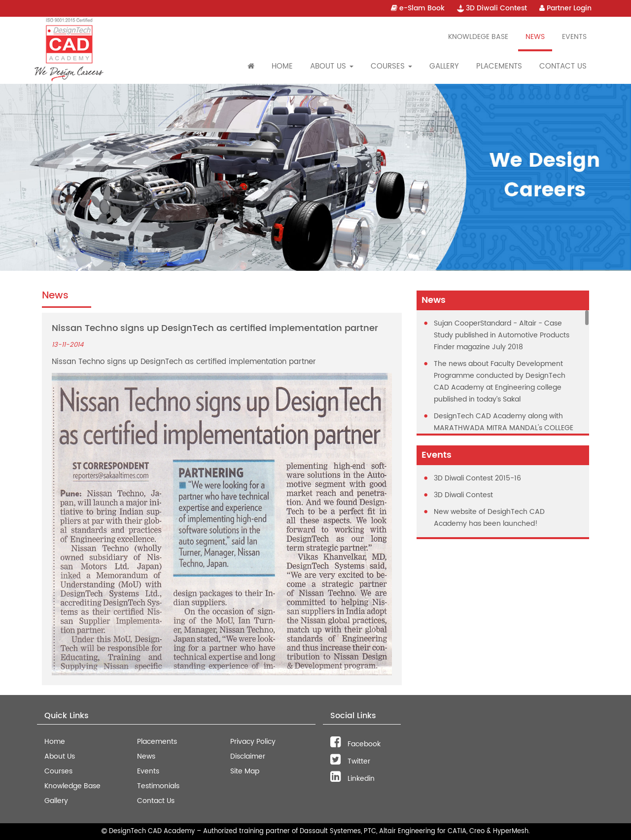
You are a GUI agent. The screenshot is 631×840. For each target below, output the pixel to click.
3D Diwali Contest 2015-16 (477, 478)
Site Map (245, 771)
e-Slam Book (418, 8)
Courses (58, 771)
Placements (499, 66)
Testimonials (158, 786)
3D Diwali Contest (492, 8)
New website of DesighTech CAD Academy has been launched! (489, 518)
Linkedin (352, 779)
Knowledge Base (72, 786)
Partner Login (565, 8)
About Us (60, 756)
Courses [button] (391, 66)
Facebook (355, 744)
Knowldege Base (478, 37)
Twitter (350, 761)
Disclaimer (248, 756)
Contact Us (563, 66)
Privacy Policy (253, 742)
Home (282, 66)
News (535, 37)
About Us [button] (332, 66)
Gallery (444, 66)
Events (574, 37)
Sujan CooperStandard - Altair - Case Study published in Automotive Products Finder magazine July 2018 (502, 335)
